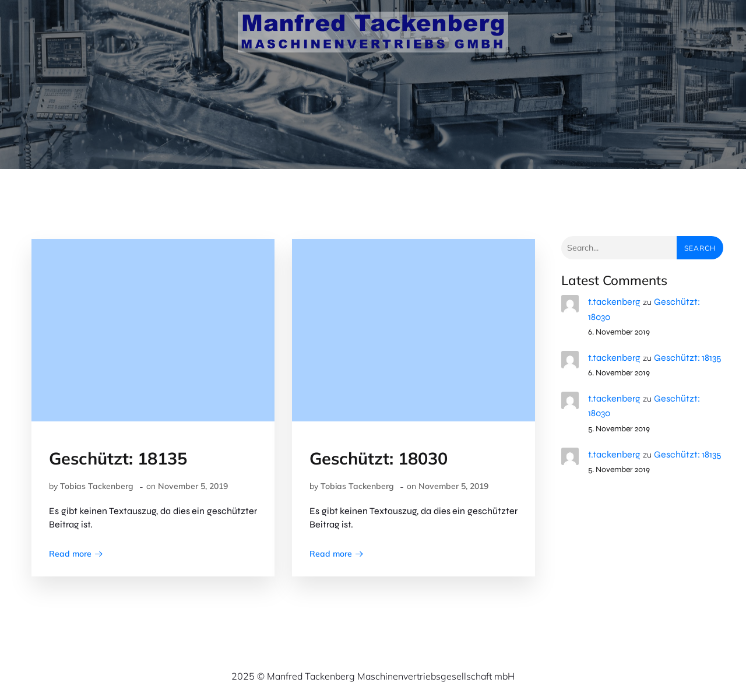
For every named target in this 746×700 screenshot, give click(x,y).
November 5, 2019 (193, 486)
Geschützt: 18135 (688, 358)
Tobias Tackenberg (97, 486)
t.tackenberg (614, 302)
